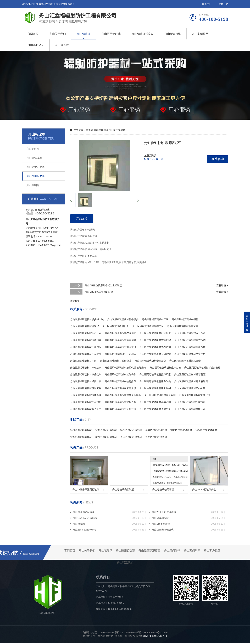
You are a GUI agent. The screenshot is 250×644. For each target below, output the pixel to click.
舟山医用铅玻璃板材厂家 (155, 319)
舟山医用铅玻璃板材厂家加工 (120, 354)
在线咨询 (218, 159)
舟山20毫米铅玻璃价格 (188, 513)
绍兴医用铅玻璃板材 (206, 430)
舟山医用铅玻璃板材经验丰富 (86, 381)
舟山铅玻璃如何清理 (109, 513)
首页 (88, 130)
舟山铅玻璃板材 (188, 519)
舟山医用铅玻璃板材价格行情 (190, 347)
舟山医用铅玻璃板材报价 (185, 319)
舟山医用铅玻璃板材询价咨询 (160, 395)
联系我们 (207, 4)
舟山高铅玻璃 (34, 158)
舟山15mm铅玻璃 (188, 525)
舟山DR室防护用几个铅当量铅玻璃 (103, 285)
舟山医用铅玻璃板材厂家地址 (86, 354)
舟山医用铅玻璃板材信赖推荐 (86, 340)
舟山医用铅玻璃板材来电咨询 (86, 368)
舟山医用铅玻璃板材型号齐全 (86, 409)
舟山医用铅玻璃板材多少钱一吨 (87, 319)
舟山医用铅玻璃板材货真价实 (155, 340)
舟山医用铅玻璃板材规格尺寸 (195, 395)
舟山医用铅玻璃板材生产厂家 (86, 333)
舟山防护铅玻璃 (35, 167)
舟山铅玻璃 (84, 34)
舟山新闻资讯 (173, 34)
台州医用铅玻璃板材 (156, 437)
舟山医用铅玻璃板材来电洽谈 (120, 388)
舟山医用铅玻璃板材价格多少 (123, 319)
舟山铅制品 (33, 185)
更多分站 (223, 4)
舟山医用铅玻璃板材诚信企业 (116, 361)
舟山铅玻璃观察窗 (143, 34)
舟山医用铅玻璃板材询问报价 (120, 347)
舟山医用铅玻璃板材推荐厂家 (155, 374)
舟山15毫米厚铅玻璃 (188, 531)
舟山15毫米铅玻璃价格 (109, 519)
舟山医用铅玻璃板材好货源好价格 (202, 368)
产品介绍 (82, 218)
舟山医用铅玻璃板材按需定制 (86, 374)
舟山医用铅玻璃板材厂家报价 (190, 402)
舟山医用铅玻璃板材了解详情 (120, 409)
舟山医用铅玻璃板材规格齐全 (185, 361)
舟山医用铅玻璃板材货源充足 (86, 388)
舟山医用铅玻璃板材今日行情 (155, 354)
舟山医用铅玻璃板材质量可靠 (183, 326)
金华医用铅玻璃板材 (81, 437)
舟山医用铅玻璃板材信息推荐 (120, 381)
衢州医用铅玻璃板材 (106, 437)
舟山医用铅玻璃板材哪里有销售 (191, 381)
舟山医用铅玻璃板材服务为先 (155, 381)
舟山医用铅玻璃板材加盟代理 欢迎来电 (126, 368)
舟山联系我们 (63, 45)
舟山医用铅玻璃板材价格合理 (86, 395)
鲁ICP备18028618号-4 (155, 637)
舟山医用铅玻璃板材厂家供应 (86, 347)
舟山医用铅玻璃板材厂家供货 (155, 333)
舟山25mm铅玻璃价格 (109, 531)
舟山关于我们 (58, 34)
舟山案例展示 (200, 34)
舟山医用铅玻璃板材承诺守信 (190, 354)
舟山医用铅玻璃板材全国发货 (150, 361)
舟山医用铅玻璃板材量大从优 (190, 340)
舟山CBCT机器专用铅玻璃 (99, 292)
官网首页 (33, 34)
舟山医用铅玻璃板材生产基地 (165, 368)
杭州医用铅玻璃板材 (81, 430)
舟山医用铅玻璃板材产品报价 (86, 402)
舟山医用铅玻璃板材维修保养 (120, 374)
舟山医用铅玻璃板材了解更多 (155, 409)
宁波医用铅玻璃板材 (106, 430)
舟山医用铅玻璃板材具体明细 (155, 402)
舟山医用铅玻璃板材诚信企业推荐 (123, 395)
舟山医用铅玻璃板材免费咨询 (155, 347)
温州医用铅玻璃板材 (131, 430)
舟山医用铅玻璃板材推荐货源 (190, 374)
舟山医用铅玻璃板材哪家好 (85, 326)
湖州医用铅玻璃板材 (181, 430)
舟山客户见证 (36, 45)
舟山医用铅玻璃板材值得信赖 (120, 340)
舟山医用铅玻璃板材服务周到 (155, 388)
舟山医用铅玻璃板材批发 (116, 326)
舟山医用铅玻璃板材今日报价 (190, 333)
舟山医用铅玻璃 (111, 34)
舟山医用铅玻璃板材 (131, 437)
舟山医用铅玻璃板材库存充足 (148, 326)
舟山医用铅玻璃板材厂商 (83, 361)
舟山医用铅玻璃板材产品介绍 (190, 388)
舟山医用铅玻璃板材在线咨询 (120, 333)
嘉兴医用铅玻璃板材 (156, 430)
